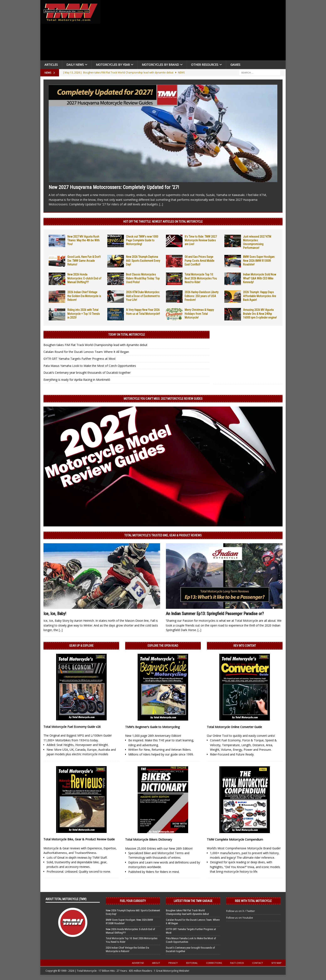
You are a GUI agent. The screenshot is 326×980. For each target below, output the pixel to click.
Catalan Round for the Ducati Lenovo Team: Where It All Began (86, 352)
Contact (258, 963)
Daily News (75, 65)
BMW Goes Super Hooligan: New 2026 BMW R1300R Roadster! (259, 261)
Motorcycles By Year (113, 65)
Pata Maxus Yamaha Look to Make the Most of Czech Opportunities (90, 366)
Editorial (192, 963)
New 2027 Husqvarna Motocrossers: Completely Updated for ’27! (114, 187)
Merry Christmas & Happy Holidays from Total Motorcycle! (199, 314)
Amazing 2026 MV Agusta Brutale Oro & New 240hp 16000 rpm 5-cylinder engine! (260, 314)
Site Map (276, 963)
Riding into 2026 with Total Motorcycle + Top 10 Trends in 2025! (84, 314)
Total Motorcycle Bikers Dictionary (149, 839)
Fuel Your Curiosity (133, 901)
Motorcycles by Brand (160, 65)
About (156, 963)
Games (235, 65)
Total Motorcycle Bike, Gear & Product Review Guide (79, 839)
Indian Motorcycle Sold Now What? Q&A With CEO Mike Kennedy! (260, 278)
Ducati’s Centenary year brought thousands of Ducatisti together (87, 373)
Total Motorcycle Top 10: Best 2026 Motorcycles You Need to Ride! (201, 278)
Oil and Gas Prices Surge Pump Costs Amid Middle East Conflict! (199, 261)
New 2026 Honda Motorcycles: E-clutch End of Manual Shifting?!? (84, 278)
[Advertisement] (195, 31)
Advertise (138, 963)
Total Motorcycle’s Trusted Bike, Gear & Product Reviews (163, 535)
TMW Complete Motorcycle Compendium (235, 839)
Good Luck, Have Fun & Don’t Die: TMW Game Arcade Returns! (84, 261)
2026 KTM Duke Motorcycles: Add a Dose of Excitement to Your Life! (143, 296)
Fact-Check (237, 963)
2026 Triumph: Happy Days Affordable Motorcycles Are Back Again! (260, 296)
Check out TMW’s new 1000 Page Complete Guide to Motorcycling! (142, 240)
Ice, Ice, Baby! (55, 614)
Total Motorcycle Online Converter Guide (234, 727)
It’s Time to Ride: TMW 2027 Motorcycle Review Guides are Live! (201, 240)
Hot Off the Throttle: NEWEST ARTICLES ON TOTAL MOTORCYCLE (163, 222)
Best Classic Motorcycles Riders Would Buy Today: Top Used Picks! (143, 278)
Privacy (173, 963)
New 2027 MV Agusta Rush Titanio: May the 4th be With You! (83, 240)
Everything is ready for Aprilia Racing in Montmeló (77, 380)
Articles (51, 65)
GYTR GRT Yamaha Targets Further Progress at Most (80, 359)
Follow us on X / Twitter (241, 911)
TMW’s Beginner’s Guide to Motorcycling (152, 727)
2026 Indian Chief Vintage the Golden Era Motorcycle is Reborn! (84, 296)
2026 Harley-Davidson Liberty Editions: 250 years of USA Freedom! (202, 296)
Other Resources (205, 65)
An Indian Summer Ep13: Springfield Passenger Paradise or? (215, 614)
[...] (161, 204)
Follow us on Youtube (240, 918)
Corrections (214, 963)
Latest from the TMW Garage (193, 901)
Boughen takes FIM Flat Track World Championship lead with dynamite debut (95, 345)
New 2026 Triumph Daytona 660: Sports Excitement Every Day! (143, 261)
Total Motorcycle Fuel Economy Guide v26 (72, 727)
